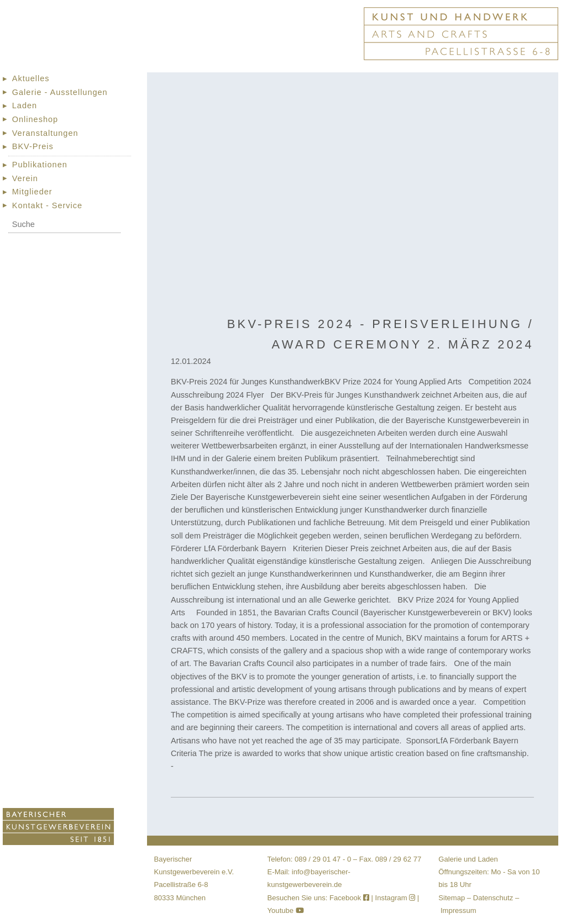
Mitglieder (32, 192)
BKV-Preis (33, 146)
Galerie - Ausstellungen (60, 92)
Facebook (350, 898)
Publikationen (40, 165)
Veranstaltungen (45, 133)
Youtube (286, 910)
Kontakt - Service (47, 205)
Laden (25, 105)
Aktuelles (31, 78)
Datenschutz (493, 898)
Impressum (458, 910)
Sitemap (452, 898)
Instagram (395, 898)
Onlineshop (35, 119)
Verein (25, 178)
